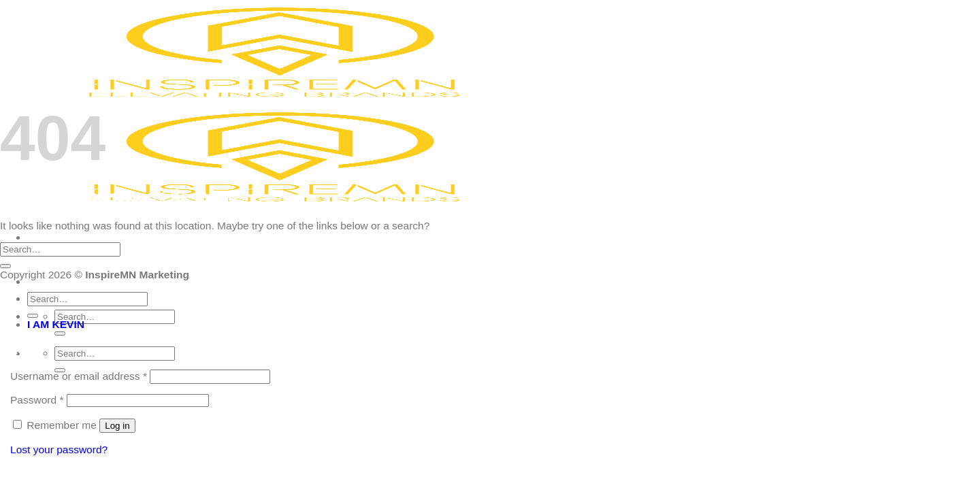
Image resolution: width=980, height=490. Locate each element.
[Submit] (60, 333)
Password (37, 400)
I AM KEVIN (56, 324)
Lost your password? (59, 450)
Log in (117, 426)
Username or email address (79, 376)
